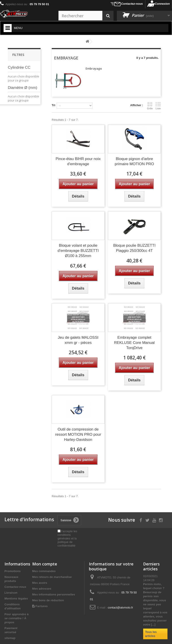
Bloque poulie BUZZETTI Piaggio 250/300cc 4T (134, 248)
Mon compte (45, 564)
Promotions (13, 571)
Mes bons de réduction (48, 600)
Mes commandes (44, 571)
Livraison (11, 593)
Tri (54, 105)
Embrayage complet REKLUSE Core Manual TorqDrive (134, 343)
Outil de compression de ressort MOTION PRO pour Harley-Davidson (78, 434)
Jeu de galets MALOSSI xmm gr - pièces (78, 340)
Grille (150, 106)
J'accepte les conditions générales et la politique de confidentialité (67, 538)
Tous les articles (151, 634)
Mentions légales (16, 599)
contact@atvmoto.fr (120, 608)
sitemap (10, 638)
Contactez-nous (132, 4)
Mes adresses (42, 589)
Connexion (162, 4)
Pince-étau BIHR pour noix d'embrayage (78, 161)
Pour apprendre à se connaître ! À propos (17, 618)
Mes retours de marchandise (52, 577)
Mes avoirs (40, 583)
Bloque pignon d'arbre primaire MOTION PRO (134, 161)
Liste (158, 106)
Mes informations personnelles (54, 595)
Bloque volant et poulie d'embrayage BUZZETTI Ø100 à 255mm (78, 251)
